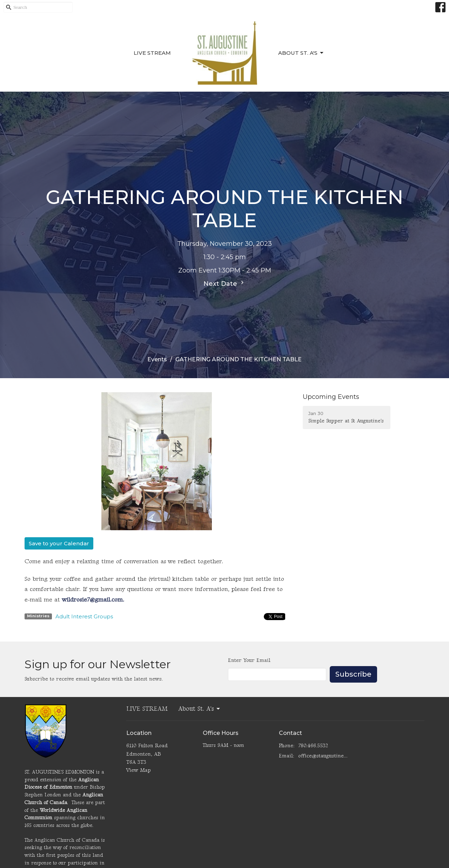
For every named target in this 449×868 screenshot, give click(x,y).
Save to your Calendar (59, 543)
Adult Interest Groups (84, 616)
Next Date (224, 283)
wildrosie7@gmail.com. (93, 600)
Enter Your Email (249, 660)
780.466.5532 (313, 746)
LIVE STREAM (152, 53)
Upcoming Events (331, 397)
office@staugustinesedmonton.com (323, 756)
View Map (139, 770)
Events (157, 359)
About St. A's (301, 53)
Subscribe (353, 674)
